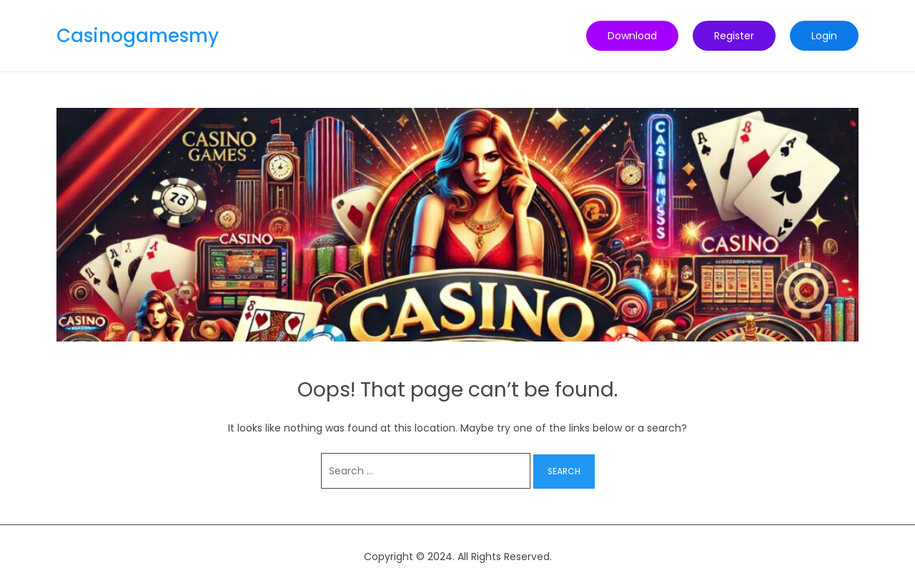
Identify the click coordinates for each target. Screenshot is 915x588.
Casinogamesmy (138, 36)
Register (734, 36)
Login (824, 36)
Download (632, 36)
